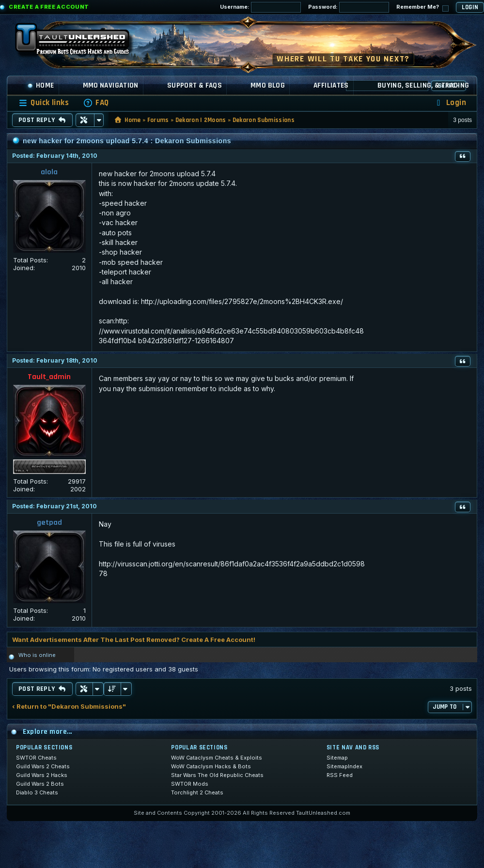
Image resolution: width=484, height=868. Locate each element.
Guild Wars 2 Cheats (43, 766)
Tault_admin (49, 377)
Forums (158, 120)
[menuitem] (96, 103)
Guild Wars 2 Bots (40, 784)
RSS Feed (340, 775)
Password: (349, 7)
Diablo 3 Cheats (37, 792)
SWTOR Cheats (36, 758)
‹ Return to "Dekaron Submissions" (69, 707)
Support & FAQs (195, 85)
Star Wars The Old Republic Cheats (217, 775)
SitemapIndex (344, 766)
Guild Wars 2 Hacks (42, 775)
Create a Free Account (49, 7)
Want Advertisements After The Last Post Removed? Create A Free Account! (134, 640)
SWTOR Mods (190, 784)
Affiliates (331, 85)
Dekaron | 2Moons (201, 120)
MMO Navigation (111, 85)
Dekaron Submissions (264, 120)
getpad (49, 523)
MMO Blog (268, 85)
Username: (260, 7)
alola (49, 172)
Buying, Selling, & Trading (423, 85)
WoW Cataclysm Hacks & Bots (211, 766)
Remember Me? (422, 8)
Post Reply (42, 120)
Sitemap (337, 758)
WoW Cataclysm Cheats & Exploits (217, 758)
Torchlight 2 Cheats (197, 792)
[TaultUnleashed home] (79, 42)
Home (41, 85)
